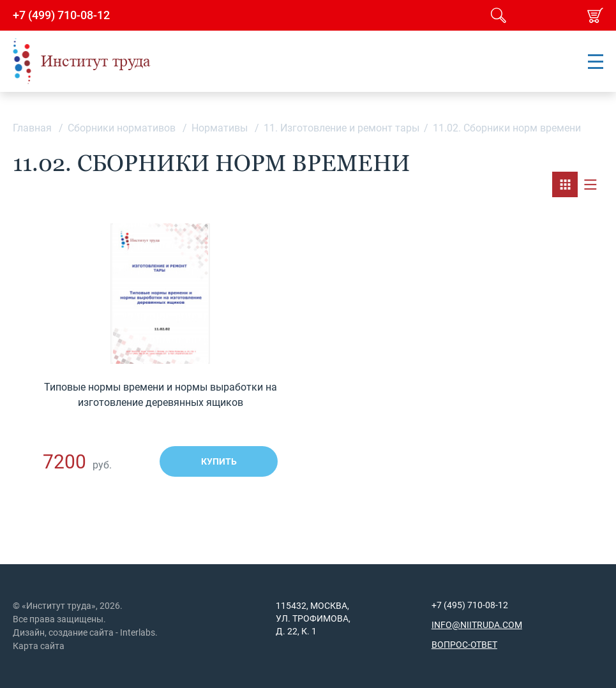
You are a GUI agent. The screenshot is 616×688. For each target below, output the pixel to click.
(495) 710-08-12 (475, 605)
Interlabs (138, 632)
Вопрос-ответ (464, 645)
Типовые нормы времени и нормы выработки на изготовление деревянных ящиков (161, 395)
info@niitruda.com (477, 625)
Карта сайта (39, 646)
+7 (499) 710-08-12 (61, 15)
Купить (219, 461)
